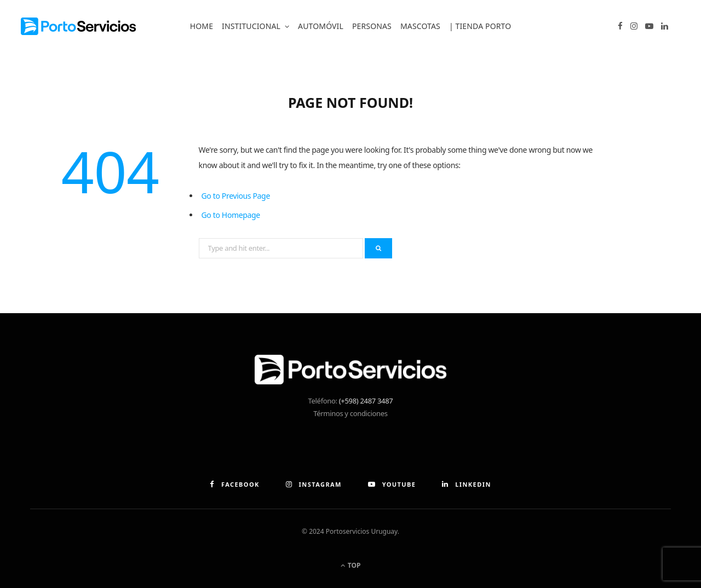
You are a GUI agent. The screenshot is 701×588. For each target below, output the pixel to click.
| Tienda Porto (480, 26)
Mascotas (420, 26)
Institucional (251, 26)
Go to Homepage (231, 215)
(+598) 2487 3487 (366, 401)
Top (351, 565)
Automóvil (321, 26)
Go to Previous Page (236, 196)
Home (202, 26)
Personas (372, 26)
